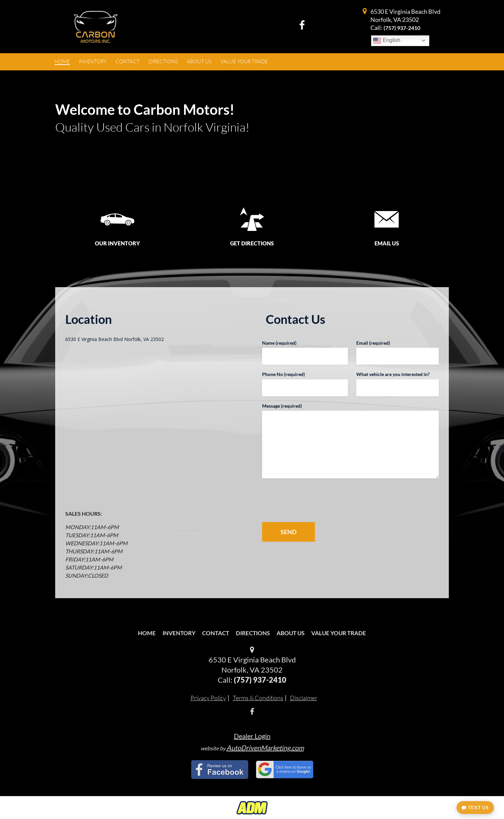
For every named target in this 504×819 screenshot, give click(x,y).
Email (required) (373, 343)
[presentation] (314, 500)
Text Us (475, 807)
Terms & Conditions (258, 698)
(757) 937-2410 (402, 28)
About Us (291, 633)
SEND (289, 532)
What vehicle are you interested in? (393, 374)
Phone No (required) (283, 374)
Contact (216, 633)
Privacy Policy (208, 698)
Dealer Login (252, 736)
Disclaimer (304, 698)
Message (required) (282, 406)
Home (147, 633)
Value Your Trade (339, 633)
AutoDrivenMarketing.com (265, 748)
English (387, 41)
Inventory (179, 633)
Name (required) (279, 343)
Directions (253, 633)
